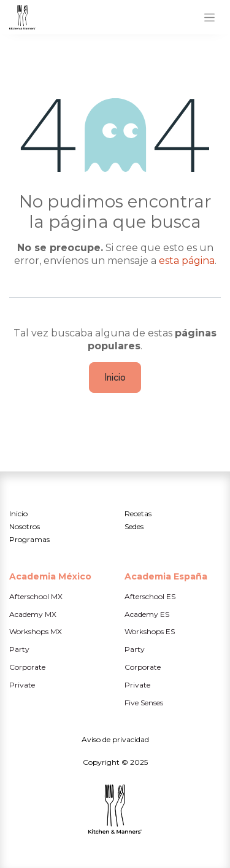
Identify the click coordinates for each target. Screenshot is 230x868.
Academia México (50, 576)
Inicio (115, 377)
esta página (187, 261)
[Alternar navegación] (209, 17)
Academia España (166, 576)
